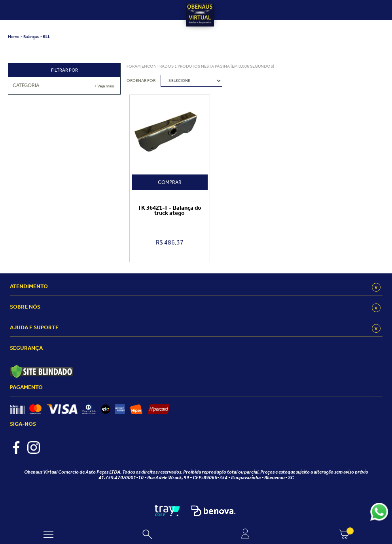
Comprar (170, 182)
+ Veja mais (104, 86)
